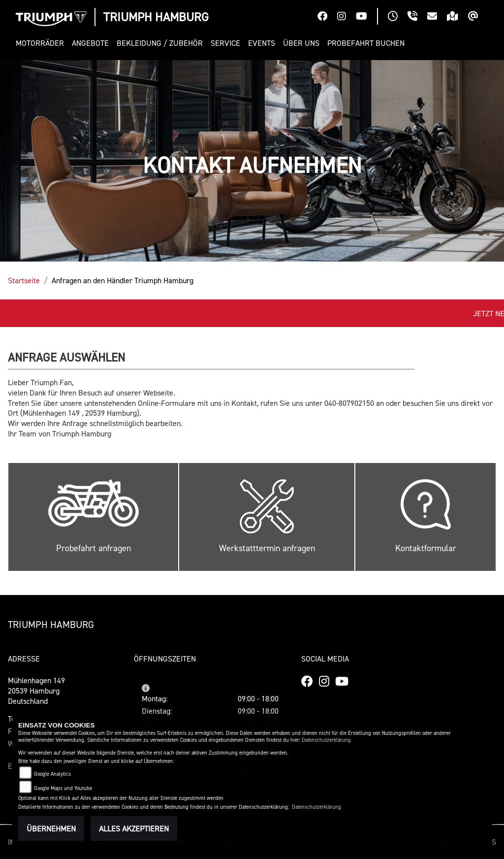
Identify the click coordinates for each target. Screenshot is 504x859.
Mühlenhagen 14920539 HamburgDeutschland (36, 691)
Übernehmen (51, 828)
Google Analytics (52, 774)
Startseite (24, 280)
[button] (42, 43)
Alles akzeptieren (134, 828)
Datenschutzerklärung (326, 740)
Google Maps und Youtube (63, 788)
